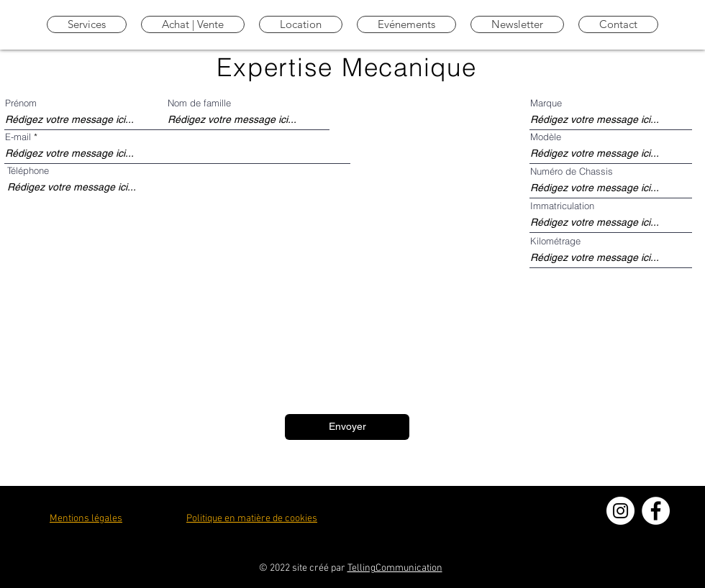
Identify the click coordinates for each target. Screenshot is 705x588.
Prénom (21, 103)
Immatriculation (562, 206)
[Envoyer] (347, 427)
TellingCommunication (395, 568)
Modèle (546, 137)
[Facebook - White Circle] (656, 511)
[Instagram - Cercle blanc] (620, 511)
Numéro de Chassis (572, 171)
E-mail (18, 137)
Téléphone (28, 171)
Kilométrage (555, 241)
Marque (546, 103)
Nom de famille (199, 103)
